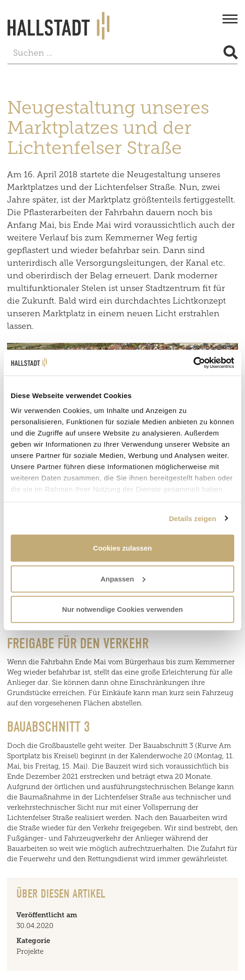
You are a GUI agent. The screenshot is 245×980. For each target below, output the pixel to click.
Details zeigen (192, 518)
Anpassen (123, 578)
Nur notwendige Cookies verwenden (122, 609)
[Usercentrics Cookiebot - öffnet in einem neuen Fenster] (193, 363)
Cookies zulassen (122, 548)
